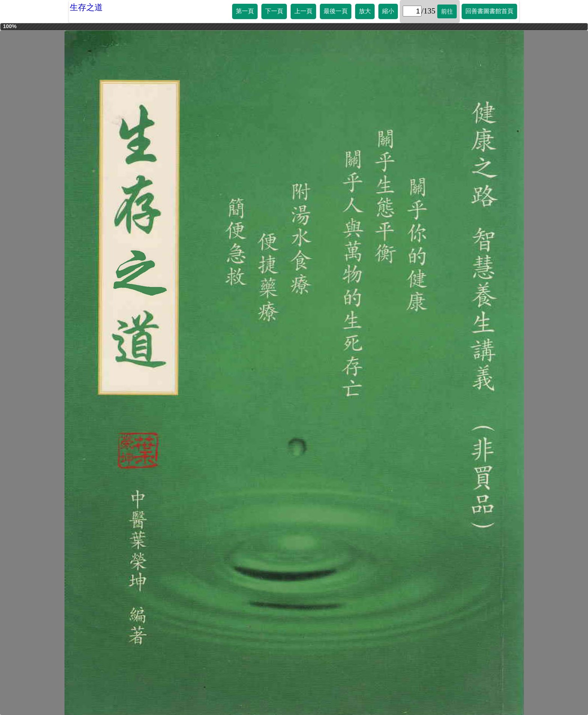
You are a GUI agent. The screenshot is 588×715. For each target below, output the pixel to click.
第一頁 (245, 11)
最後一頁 (336, 11)
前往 (447, 11)
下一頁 (274, 11)
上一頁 (303, 11)
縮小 (388, 11)
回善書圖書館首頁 (489, 11)
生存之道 (86, 7)
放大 (365, 11)
